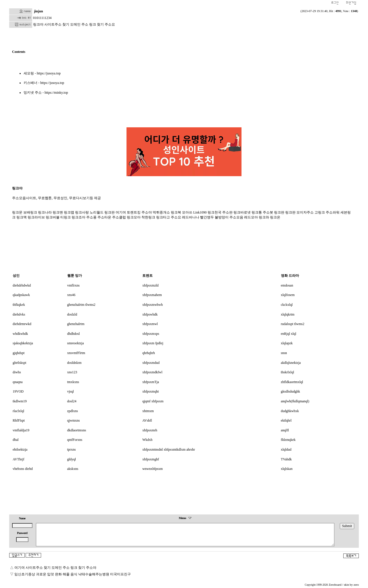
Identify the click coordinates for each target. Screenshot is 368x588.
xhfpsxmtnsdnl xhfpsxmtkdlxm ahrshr (169, 449)
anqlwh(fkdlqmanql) (295, 401)
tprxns (72, 449)
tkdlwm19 (20, 401)
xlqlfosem (288, 295)
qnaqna (18, 382)
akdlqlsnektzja (291, 363)
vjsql (71, 391)
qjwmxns (74, 420)
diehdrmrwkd (22, 324)
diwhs (17, 372)
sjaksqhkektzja (23, 343)
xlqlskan (287, 469)
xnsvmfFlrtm (76, 353)
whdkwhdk (20, 334)
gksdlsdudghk (291, 391)
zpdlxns (73, 411)
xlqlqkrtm (288, 314)
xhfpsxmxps (151, 334)
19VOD (18, 391)
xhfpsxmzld (151, 285)
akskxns (73, 469)
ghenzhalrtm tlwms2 (81, 305)
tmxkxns (73, 382)
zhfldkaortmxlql (292, 382)
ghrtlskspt (19, 363)
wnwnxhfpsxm (153, 469)
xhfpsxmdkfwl (152, 372)
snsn (284, 353)
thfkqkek (19, 305)
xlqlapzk (287, 343)
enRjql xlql (289, 334)
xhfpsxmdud (151, 363)
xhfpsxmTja (151, 382)
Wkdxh (147, 440)
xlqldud (286, 449)
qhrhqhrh (149, 353)
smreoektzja (76, 343)
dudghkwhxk (290, 411)
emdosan (287, 285)
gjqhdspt (19, 353)
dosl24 (72, 401)
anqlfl (285, 430)
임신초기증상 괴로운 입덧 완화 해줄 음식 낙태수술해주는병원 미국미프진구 (73, 574)
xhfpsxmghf (151, 459)
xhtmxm (148, 411)
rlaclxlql (18, 411)
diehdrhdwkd (22, 285)
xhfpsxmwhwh (153, 305)
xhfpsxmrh (150, 430)
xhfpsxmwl (150, 324)
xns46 (71, 295)
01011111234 (42, 18)
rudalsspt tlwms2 (293, 324)
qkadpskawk (21, 295)
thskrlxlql (287, 372)
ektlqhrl (286, 420)
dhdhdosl (74, 334)
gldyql (72, 459)
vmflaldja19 (21, 430)
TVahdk (286, 459)
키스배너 (30, 83)
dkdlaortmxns (77, 430)
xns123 (72, 372)
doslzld (72, 314)
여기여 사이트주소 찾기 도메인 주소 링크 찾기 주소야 (55, 568)
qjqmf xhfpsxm (153, 401)
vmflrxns (73, 285)
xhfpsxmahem (152, 295)
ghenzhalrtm (76, 324)
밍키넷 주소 (33, 93)
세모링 (29, 73)
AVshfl (147, 420)
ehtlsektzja (20, 449)
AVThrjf (18, 459)
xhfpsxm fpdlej (153, 343)
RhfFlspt (19, 420)
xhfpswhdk (150, 314)
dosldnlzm (74, 363)
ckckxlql (287, 305)
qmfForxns (75, 440)
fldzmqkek (288, 440)
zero (356, 585)
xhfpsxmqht (151, 391)
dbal (16, 440)
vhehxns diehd (23, 469)
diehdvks (19, 314)
